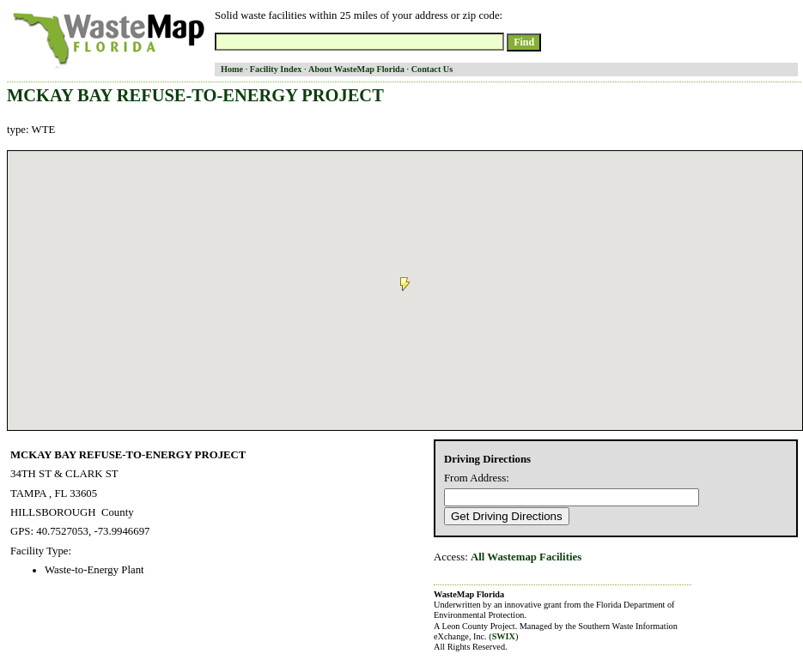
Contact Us (432, 69)
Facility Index (276, 69)
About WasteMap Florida (356, 69)
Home (232, 69)
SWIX (504, 636)
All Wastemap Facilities (526, 557)
